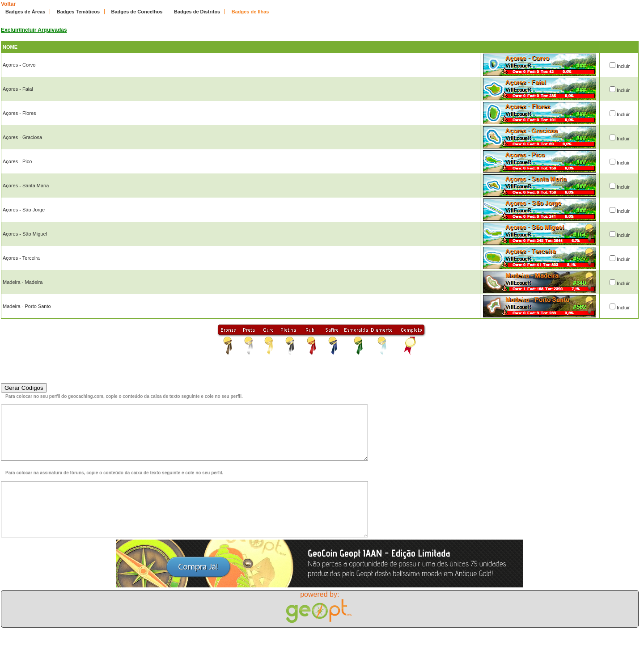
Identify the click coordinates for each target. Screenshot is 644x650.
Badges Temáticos (78, 12)
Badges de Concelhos (137, 12)
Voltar (8, 4)
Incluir (623, 66)
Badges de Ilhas (250, 12)
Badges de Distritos (197, 12)
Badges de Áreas (25, 12)
